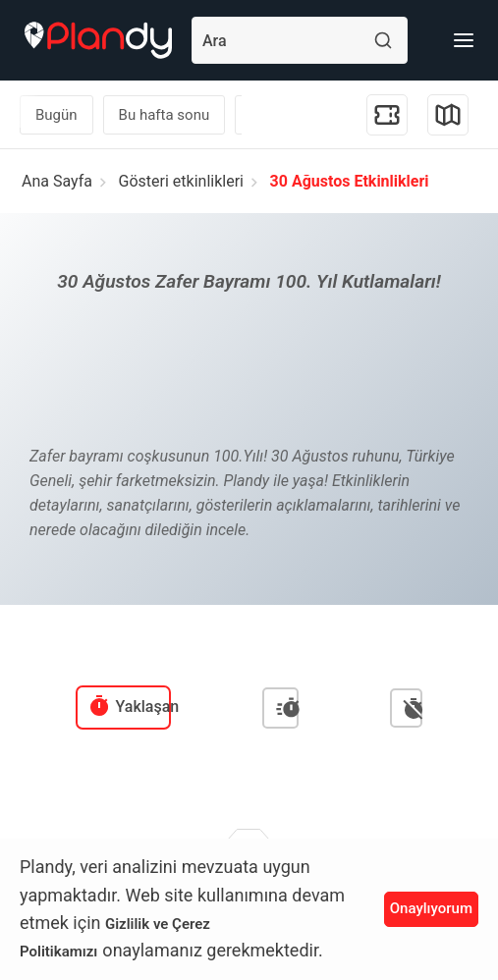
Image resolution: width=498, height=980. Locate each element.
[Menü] (464, 40)
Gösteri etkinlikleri (181, 181)
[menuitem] (124, 708)
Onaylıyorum (431, 908)
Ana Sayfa (57, 181)
